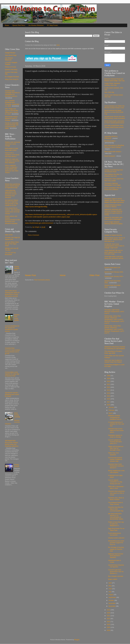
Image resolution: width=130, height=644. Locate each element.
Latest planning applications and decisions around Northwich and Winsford (11, 194)
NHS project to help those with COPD (11, 149)
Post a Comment (33, 235)
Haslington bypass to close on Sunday (115, 436)
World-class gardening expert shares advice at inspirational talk (12, 186)
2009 (109, 378)
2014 (109, 393)
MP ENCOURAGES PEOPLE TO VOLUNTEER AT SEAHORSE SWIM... (116, 516)
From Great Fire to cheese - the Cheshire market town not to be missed (12, 211)
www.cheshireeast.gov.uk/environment (39, 223)
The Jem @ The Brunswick (10, 254)
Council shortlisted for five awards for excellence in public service (12, 329)
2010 (109, 381)
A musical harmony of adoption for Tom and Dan (116, 424)
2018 (109, 405)
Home (7, 25)
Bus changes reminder (116, 576)
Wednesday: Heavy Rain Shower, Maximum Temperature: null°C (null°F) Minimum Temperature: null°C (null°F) (114, 320)
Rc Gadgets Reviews (12, 77)
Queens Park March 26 (112, 268)
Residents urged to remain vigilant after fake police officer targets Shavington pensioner (114, 200)
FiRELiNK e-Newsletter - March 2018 (116, 487)
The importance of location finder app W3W (113, 352)
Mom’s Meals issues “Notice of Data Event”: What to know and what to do (115, 240)
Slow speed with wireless (113, 152)
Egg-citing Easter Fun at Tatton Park (116, 529)
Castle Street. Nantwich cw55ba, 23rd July (112, 84)
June (110, 589)
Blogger (77, 640)
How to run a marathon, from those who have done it (12, 155)
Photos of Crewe (11, 67)
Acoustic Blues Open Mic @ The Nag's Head (12, 244)
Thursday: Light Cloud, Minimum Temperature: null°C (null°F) (114, 312)
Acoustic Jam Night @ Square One (12, 238)
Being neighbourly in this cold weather (116, 471)
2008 (109, 376)
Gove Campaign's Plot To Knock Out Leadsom (113, 189)
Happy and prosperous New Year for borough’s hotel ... (116, 448)
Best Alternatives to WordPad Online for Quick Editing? (114, 146)
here (58, 45)
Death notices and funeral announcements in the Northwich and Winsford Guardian (12, 220)
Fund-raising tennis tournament (115, 534)
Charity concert (17, 466)
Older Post (94, 275)
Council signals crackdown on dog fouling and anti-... (115, 482)
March (111, 413)
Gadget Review (10, 53)
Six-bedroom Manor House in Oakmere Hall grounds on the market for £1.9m (12, 203)
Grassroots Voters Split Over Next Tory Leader (114, 180)
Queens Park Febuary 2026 (114, 272)
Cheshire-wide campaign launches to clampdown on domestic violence (12, 94)
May (110, 586)
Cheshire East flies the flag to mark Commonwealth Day (116, 509)
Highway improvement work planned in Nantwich (116, 556)
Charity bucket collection (116, 538)
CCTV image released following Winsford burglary (113, 223)
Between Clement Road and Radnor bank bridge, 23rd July (114, 80)
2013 (109, 390)
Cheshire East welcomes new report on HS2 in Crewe (116, 493)
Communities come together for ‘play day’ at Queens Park (12, 374)
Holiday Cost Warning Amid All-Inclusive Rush (114, 171)
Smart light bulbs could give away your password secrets (114, 257)
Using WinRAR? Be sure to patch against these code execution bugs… (113, 252)
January (111, 407)
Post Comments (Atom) (42, 280)
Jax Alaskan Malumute (9, 59)
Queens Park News (19, 25)
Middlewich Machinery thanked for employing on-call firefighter (115, 348)
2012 (109, 387)
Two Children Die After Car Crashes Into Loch (113, 175)
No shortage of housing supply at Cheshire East (116, 549)
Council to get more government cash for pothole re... (116, 572)
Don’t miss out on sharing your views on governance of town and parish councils (12, 293)
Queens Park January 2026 (114, 276)
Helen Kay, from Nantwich (114, 454)
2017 (109, 402)
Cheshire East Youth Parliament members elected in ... (116, 466)
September (112, 597)
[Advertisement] (62, 257)
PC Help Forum (52, 25)
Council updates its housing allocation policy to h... (115, 442)
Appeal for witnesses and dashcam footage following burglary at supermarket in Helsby (113, 212)
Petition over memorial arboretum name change (12, 144)
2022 (109, 619)
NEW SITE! (9, 235)
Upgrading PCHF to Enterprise (111, 137)
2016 (109, 399)
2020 (109, 613)
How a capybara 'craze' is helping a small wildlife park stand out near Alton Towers (12, 169)
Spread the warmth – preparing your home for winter (12, 394)
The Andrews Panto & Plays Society (115, 503)
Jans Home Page (11, 55)
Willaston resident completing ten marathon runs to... (115, 417)
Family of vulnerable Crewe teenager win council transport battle (12, 126)
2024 (109, 624)
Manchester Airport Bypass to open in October (11, 118)
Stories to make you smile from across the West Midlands (12, 161)
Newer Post (30, 275)
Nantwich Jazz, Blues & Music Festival (116, 499)
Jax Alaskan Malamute (36, 25)
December (112, 606)
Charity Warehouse (17, 268)
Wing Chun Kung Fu (12, 79)
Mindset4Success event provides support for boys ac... (116, 543)
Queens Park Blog (11, 70)
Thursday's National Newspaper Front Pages (113, 184)
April (110, 583)
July (110, 592)
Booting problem (110, 141)
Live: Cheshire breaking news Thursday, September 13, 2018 (12, 103)
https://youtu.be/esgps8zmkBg (36, 207)
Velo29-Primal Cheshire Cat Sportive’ (116, 566)
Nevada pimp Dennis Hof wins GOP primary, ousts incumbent (115, 117)
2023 (109, 622)
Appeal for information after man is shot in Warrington (113, 218)
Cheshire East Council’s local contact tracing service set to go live (12, 351)
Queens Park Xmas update (17, 317)
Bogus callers (113, 579)
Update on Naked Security (113, 235)
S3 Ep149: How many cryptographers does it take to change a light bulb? (114, 246)
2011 (109, 384)
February (112, 410)
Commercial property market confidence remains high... (115, 459)
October (111, 600)
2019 (109, 610)
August (111, 595)
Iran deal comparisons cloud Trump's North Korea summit (114, 126)
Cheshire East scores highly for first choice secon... (116, 430)
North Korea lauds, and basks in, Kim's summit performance (114, 122)
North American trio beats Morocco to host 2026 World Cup (114, 112)
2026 (109, 630)
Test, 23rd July (109, 92)
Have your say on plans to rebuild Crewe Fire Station (113, 361)
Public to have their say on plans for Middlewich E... (116, 524)
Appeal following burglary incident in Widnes (113, 206)
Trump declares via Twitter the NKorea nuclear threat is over (114, 107)
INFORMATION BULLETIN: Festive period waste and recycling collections (12, 443)
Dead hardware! (110, 156)
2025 (109, 627)
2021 (109, 616)
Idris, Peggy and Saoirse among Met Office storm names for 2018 (11, 111)
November (112, 603)
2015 (109, 396)
